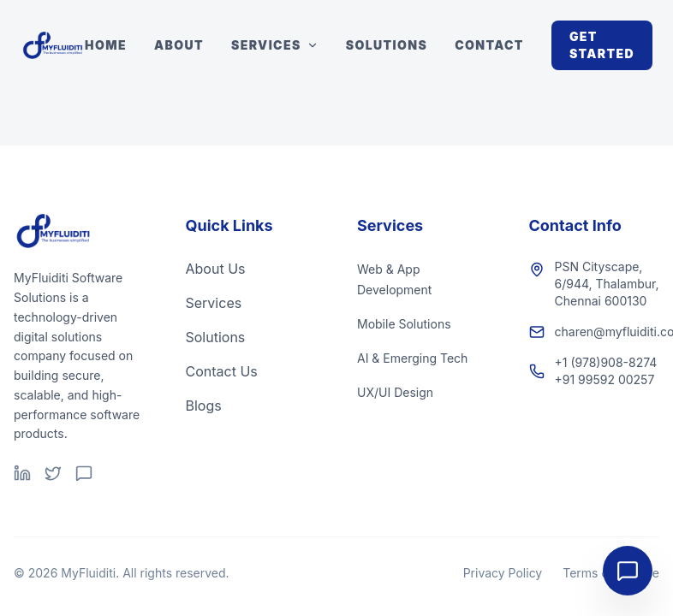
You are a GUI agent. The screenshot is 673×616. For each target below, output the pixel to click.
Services (275, 45)
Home (106, 45)
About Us (216, 269)
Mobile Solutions (404, 324)
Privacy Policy (503, 573)
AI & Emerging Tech (412, 358)
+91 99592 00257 (605, 379)
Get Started (602, 45)
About (179, 45)
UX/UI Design (395, 392)
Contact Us (222, 371)
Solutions (387, 45)
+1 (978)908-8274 (606, 362)
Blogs (204, 406)
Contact (489, 45)
